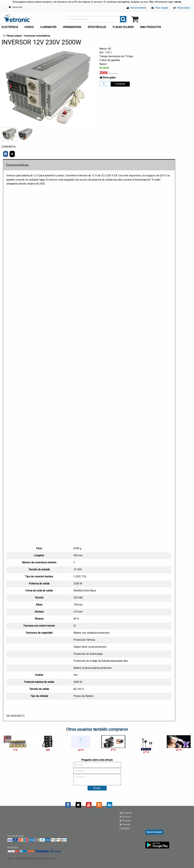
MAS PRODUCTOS (151, 27)
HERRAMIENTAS (72, 27)
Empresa (125, 821)
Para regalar (160, 8)
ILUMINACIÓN (48, 27)
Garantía (125, 824)
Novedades (182, 8)
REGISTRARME (154, 832)
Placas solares (14, 36)
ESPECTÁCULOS (97, 27)
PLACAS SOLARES (123, 27)
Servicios (125, 817)
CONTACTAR (16, 7)
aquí (171, 2)
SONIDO (29, 27)
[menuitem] (30, 26)
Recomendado (136, 8)
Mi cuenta (126, 813)
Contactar (124, 828)
